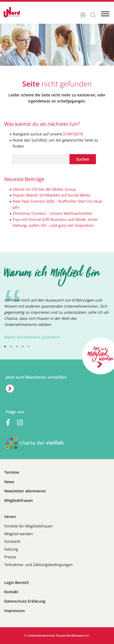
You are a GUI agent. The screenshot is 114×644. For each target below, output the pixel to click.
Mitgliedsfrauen (18, 500)
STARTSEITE (73, 134)
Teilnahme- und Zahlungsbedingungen (38, 565)
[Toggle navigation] (107, 12)
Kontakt (11, 592)
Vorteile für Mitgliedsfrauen (28, 526)
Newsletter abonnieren (25, 491)
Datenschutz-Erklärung (25, 601)
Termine (12, 472)
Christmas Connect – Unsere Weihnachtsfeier (52, 213)
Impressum (14, 611)
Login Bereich (16, 582)
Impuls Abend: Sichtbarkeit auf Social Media (51, 195)
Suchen (83, 159)
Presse (10, 557)
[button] (93, 14)
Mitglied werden (18, 534)
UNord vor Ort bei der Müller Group (44, 189)
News (9, 482)
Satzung (11, 549)
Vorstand (12, 541)
